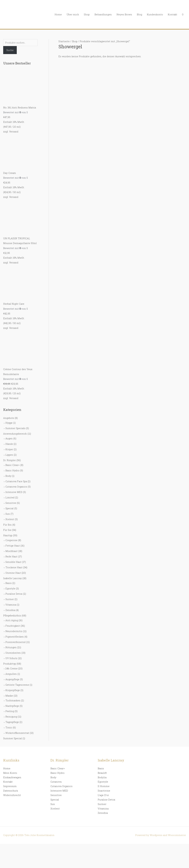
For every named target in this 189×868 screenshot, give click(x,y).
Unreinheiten (13, 652)
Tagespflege (13, 721)
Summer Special (13, 737)
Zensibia (10, 609)
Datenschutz (11, 789)
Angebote (9, 418)
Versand (14, 132)
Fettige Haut (13, 545)
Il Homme (104, 785)
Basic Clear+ (13, 465)
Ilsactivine (104, 789)
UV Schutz (12, 657)
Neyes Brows (124, 14)
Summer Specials (16, 428)
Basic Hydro (12, 470)
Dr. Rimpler (10, 460)
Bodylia (102, 776)
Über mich (73, 14)
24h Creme (12, 668)
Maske (9, 694)
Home (58, 14)
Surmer (10, 598)
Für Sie (7, 530)
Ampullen (11, 673)
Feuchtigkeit (13, 625)
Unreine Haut (13, 572)
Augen (9, 438)
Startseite (64, 41)
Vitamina (11, 604)
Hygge (9, 423)
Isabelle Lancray (13, 578)
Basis (9, 582)
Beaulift (102, 772)
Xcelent (10, 519)
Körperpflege (13, 689)
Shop (87, 14)
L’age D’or (103, 794)
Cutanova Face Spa (16, 481)
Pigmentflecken (15, 636)
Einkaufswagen (12, 776)
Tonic (9, 726)
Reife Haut (12, 556)
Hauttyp (8, 535)
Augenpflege (13, 678)
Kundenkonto (155, 14)
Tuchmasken (13, 699)
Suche (10, 50)
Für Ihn (8, 524)
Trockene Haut (14, 567)
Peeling (10, 710)
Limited (10, 497)
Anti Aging (12, 620)
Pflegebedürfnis (13, 615)
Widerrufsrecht (12, 794)
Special (10, 508)
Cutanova (56, 781)
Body (8, 476)
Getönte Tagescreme (18, 684)
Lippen (9, 455)
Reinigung (11, 716)
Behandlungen (103, 14)
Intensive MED (14, 492)
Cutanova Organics (16, 486)
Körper (9, 449)
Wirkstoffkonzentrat (17, 732)
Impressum (10, 785)
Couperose (12, 540)
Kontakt (172, 14)
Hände (9, 444)
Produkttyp (10, 663)
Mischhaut (12, 551)
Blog (139, 14)
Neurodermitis (14, 630)
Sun (8, 513)
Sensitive (11, 503)
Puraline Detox (14, 593)
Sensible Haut (14, 561)
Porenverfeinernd (16, 641)
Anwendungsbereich (15, 434)
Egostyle (11, 588)
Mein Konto (10, 772)
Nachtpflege (13, 705)
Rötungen (11, 646)
